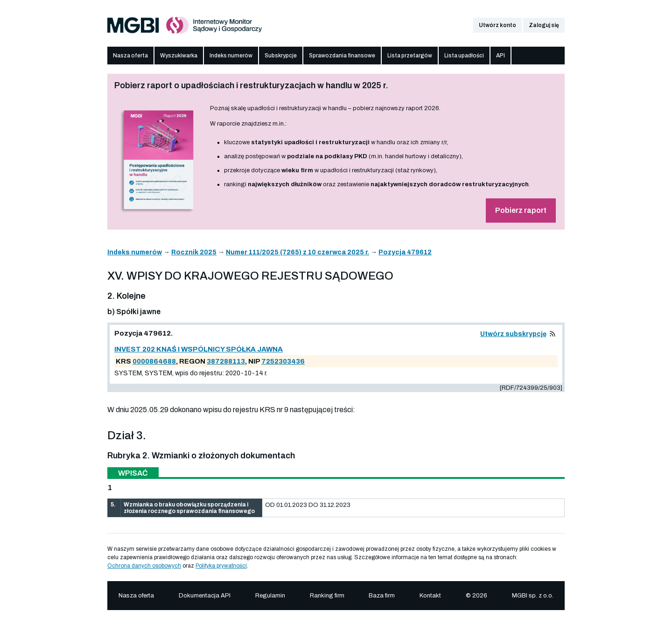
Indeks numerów (231, 56)
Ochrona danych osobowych (144, 566)
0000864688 (154, 361)
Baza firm (382, 596)
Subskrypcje (281, 56)
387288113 (226, 361)
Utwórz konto (497, 25)
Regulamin (270, 596)
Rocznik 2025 (194, 252)
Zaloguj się (544, 25)
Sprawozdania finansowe (342, 56)
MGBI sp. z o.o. (533, 596)
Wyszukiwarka (179, 56)
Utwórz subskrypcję (513, 334)
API (500, 56)
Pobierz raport (521, 210)
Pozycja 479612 (405, 252)
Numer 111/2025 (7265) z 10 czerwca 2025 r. (297, 252)
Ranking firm (327, 596)
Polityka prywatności (221, 566)
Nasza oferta (130, 56)
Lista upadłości (464, 56)
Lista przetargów (410, 56)
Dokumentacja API (205, 596)
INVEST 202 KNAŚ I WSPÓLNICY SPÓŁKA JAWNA (199, 349)
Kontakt (430, 596)
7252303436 (283, 361)
